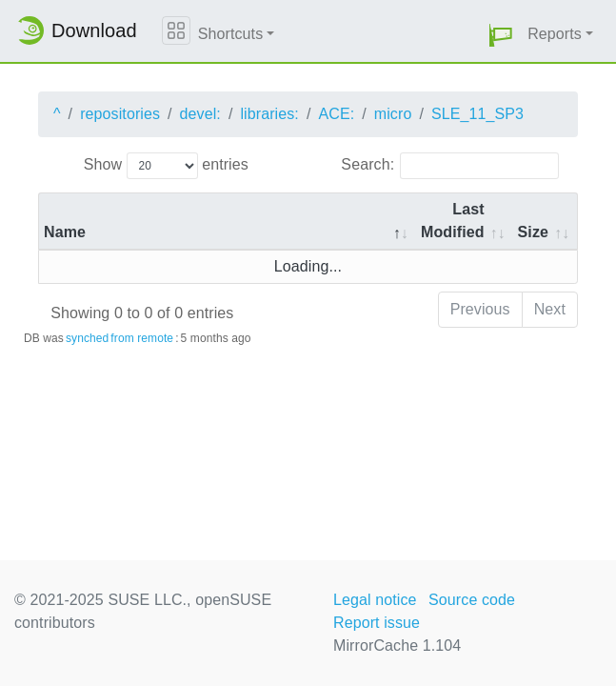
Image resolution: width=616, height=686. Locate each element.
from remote (142, 338)
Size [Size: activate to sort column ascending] (533, 232)
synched (87, 338)
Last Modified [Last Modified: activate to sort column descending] (453, 221)
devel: (200, 114)
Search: (450, 166)
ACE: (336, 114)
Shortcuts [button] (231, 34)
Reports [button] (555, 34)
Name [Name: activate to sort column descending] (65, 232)
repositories (120, 114)
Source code (472, 600)
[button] (501, 35)
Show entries (166, 166)
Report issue (377, 623)
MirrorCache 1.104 (397, 646)
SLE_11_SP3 (477, 114)
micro (393, 114)
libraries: (269, 114)
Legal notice (375, 600)
